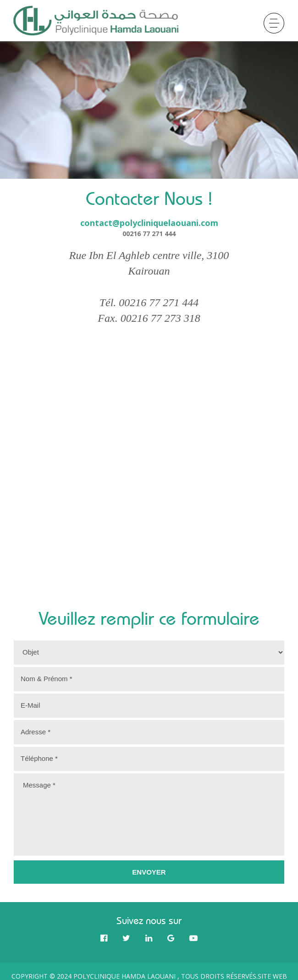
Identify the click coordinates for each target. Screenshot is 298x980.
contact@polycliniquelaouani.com (149, 223)
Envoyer (149, 872)
